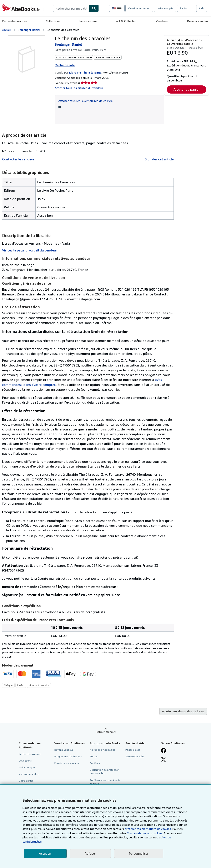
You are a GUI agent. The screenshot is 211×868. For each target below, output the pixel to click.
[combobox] (71, 8)
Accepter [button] (45, 853)
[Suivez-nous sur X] (164, 760)
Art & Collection (127, 21)
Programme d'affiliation (68, 756)
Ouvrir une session (139, 8)
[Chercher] (94, 8)
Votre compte (165, 8)
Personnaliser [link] (139, 853)
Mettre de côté (65, 65)
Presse (94, 756)
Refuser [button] (90, 853)
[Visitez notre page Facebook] (164, 751)
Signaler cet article (159, 159)
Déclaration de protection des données (105, 772)
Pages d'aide (133, 750)
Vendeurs (162, 21)
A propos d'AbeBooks (102, 750)
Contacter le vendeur (18, 159)
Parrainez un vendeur (67, 763)
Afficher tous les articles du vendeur (79, 88)
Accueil (7, 30)
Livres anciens (88, 21)
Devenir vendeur (198, 21)
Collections (53, 21)
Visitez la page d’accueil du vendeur (30, 250)
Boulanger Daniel (29, 30)
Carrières (95, 763)
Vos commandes (29, 774)
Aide (202, 8)
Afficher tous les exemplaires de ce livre (86, 101)
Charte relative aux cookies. (145, 833)
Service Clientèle (135, 756)
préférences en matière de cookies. (148, 829)
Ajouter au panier (187, 89)
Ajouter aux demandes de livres (183, 711)
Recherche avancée (15, 21)
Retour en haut (106, 732)
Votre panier (26, 781)
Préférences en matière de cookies (105, 782)
